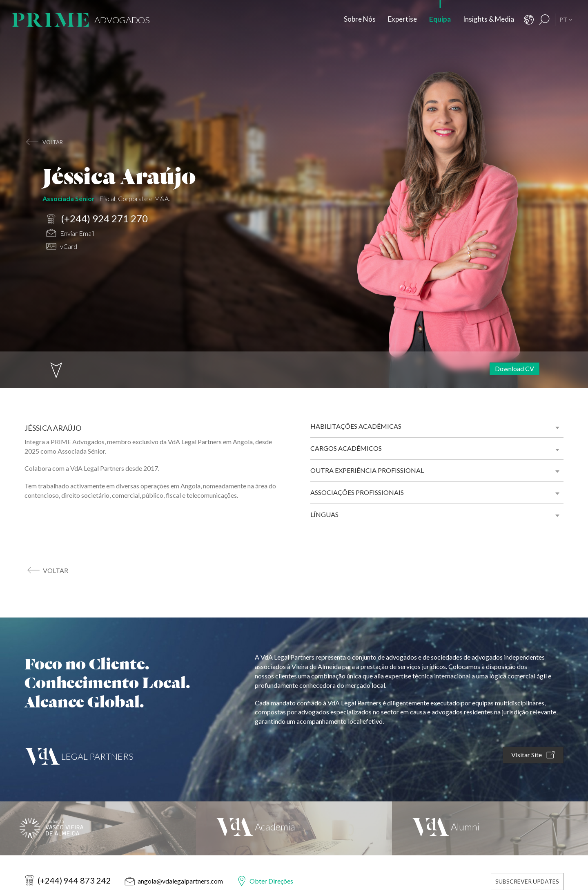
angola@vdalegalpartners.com (180, 881)
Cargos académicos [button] (346, 448)
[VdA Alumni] (490, 828)
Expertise (402, 19)
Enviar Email (70, 234)
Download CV (514, 368)
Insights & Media (489, 19)
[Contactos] (529, 20)
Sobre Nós (360, 19)
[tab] (437, 426)
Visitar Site (533, 755)
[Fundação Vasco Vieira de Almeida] (98, 828)
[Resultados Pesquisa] (544, 20)
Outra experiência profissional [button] (367, 470)
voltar (53, 142)
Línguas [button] (324, 514)
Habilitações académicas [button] (356, 426)
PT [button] (566, 19)
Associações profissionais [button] (357, 492)
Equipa (440, 19)
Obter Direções (271, 881)
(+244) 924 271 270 (97, 219)
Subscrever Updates (527, 881)
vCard (62, 247)
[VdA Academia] (294, 828)
